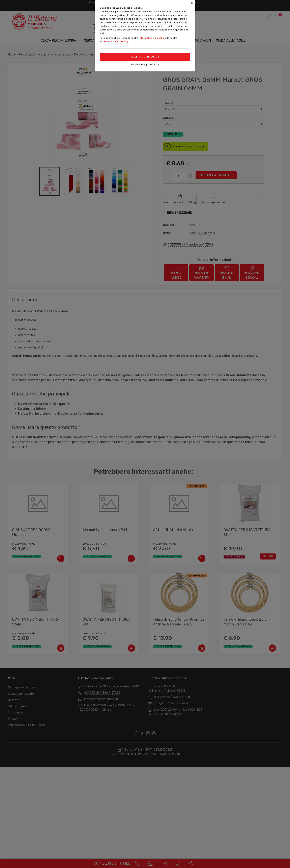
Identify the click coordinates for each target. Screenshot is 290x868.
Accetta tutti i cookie (145, 57)
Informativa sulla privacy (114, 42)
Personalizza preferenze (145, 65)
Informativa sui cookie (152, 38)
